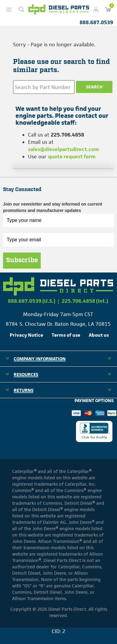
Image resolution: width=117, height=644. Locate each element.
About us (99, 335)
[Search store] (44, 87)
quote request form (72, 157)
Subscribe (22, 260)
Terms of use (66, 335)
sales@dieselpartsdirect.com (64, 149)
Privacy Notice (26, 335)
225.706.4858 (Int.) (85, 301)
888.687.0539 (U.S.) (32, 301)
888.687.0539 (96, 22)
